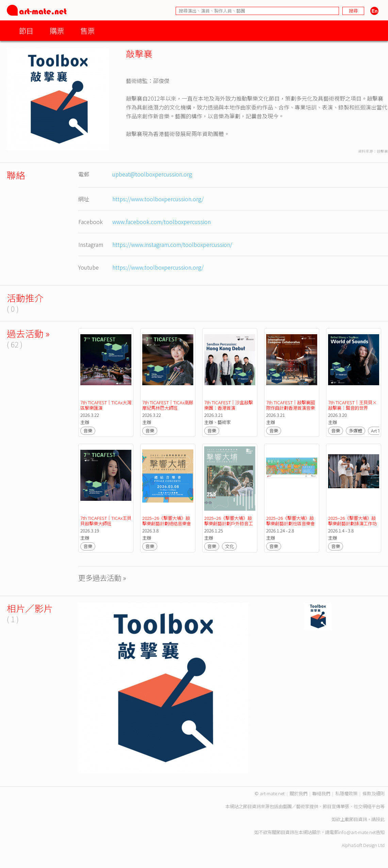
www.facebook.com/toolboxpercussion (161, 222)
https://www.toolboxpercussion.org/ (158, 199)
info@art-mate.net (357, 832)
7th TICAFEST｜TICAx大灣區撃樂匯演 (106, 405)
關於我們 (298, 793)
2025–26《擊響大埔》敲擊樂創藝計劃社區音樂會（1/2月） (290, 523)
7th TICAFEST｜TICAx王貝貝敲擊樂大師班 (106, 521)
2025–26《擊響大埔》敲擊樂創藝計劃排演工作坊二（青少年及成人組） (352, 523)
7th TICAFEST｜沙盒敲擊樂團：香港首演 (229, 405)
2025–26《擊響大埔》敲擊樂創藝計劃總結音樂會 (167, 521)
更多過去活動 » (102, 577)
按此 (380, 819)
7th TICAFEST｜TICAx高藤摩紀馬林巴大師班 (168, 405)
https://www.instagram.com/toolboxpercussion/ (172, 244)
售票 (87, 30)
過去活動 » (28, 333)
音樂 (88, 431)
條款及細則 (374, 793)
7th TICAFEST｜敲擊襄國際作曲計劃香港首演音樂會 (290, 408)
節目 (26, 30)
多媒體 (355, 431)
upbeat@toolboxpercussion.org (152, 174)
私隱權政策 (346, 793)
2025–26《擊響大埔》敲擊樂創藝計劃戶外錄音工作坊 (229, 523)
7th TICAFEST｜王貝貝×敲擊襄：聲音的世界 (352, 405)
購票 (57, 30)
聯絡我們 (321, 793)
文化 (229, 546)
